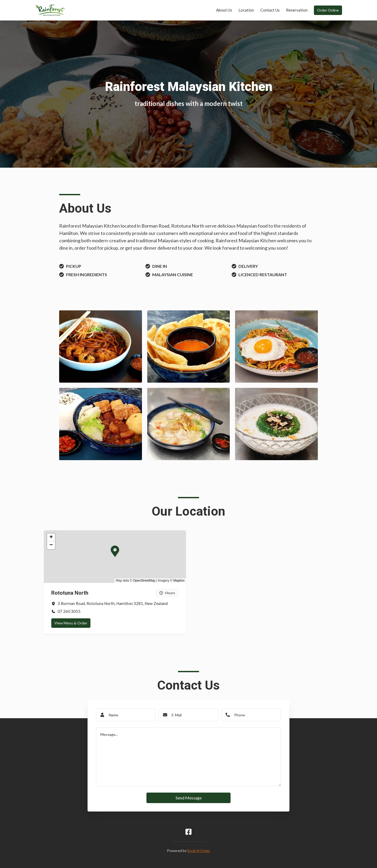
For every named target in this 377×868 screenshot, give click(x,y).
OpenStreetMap (144, 581)
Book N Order (199, 851)
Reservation (297, 10)
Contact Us (270, 10)
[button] (111, 547)
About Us (224, 10)
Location (246, 10)
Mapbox (179, 581)
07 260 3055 (69, 611)
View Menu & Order (71, 623)
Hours (167, 593)
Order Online (328, 10)
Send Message (189, 798)
